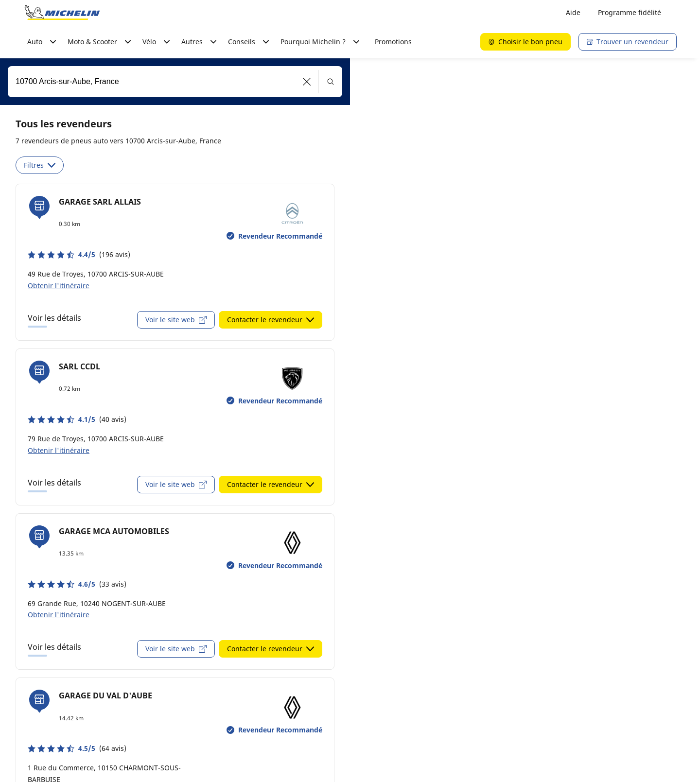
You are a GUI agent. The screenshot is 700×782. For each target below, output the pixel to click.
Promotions (393, 42)
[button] (307, 82)
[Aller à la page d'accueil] (62, 13)
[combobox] (175, 82)
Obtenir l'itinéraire (59, 286)
